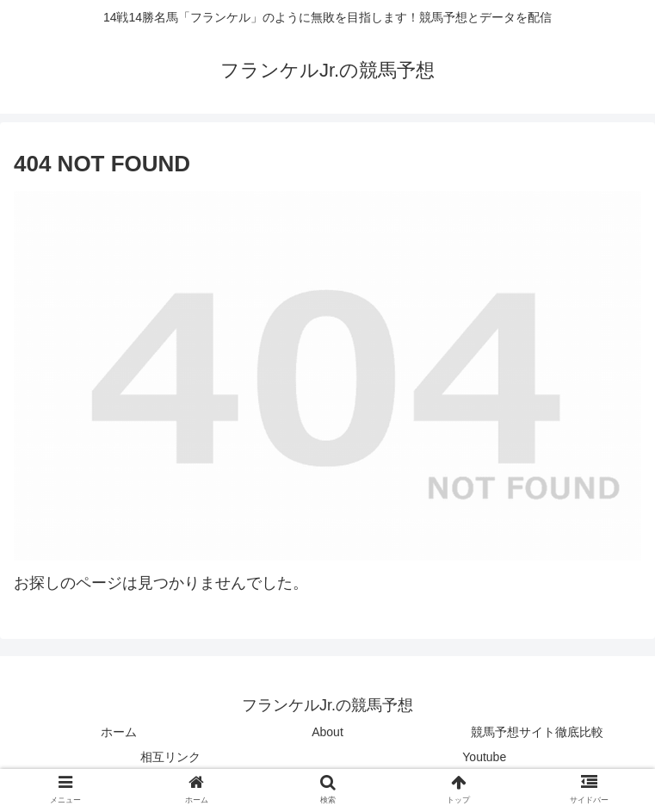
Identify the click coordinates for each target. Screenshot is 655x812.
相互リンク (170, 757)
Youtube (484, 757)
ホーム (119, 732)
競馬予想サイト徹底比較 (537, 732)
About (327, 732)
